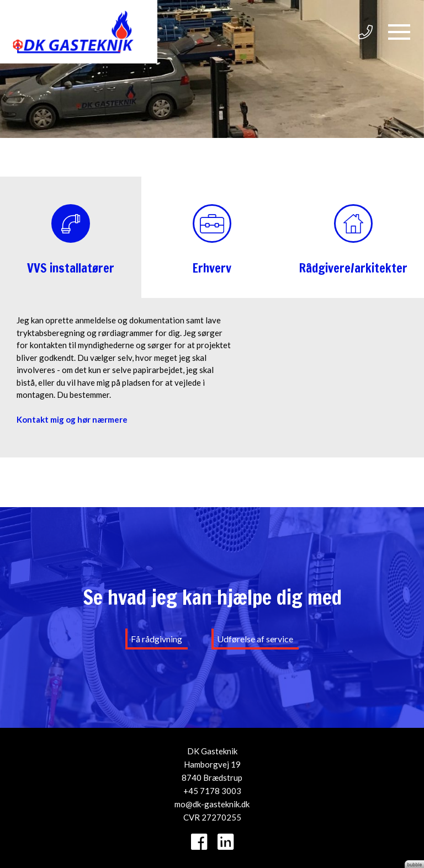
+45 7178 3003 (212, 791)
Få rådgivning (157, 639)
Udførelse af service (255, 639)
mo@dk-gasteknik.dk (212, 804)
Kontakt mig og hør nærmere (72, 419)
